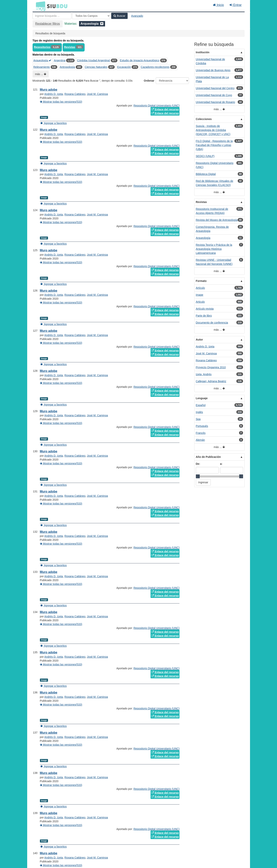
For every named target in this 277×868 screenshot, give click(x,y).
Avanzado (137, 16)
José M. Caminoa (97, 94)
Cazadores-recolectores (155, 67)
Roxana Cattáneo (75, 94)
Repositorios (42, 47)
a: (221, 464)
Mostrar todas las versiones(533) (61, 102)
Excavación (124, 67)
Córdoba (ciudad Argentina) (94, 60)
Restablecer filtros (48, 24)
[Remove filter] (102, 24)
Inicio (218, 5)
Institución (203, 52)
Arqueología (42, 60)
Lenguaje (202, 398)
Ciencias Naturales (96, 67)
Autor (199, 340)
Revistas (70, 47)
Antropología (67, 67)
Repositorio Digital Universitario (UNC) (157, 106)
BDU (40, 6)
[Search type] (91, 16)
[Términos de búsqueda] (52, 16)
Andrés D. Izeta (54, 94)
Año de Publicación (208, 457)
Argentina (60, 60)
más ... (41, 74)
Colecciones (204, 119)
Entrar (236, 5)
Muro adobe (49, 90)
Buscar (119, 16)
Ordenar (149, 81)
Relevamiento (42, 67)
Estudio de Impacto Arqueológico (140, 60)
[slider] (198, 476)
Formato (201, 281)
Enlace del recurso (165, 109)
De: (198, 464)
